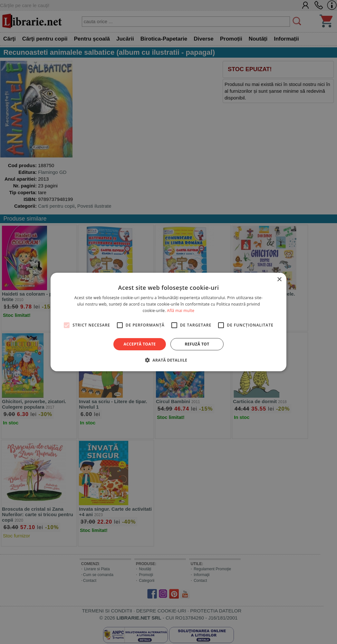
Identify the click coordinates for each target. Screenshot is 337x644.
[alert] (168, 322)
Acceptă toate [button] (140, 344)
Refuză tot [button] (197, 344)
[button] (168, 360)
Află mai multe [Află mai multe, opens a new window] (181, 311)
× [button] (279, 280)
